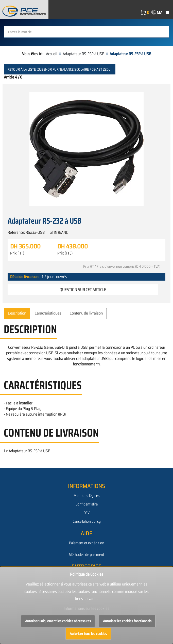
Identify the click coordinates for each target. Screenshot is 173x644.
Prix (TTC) (65, 253)
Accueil (52, 54)
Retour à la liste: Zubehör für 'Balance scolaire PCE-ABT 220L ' (60, 69)
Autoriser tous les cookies (88, 634)
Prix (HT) (17, 253)
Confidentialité (87, 504)
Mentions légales (87, 496)
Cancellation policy (87, 521)
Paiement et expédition (87, 543)
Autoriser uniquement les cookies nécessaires (58, 621)
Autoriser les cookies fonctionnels (127, 621)
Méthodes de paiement (86, 555)
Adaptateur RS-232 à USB (83, 54)
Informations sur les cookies (86, 608)
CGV (86, 513)
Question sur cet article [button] (83, 290)
